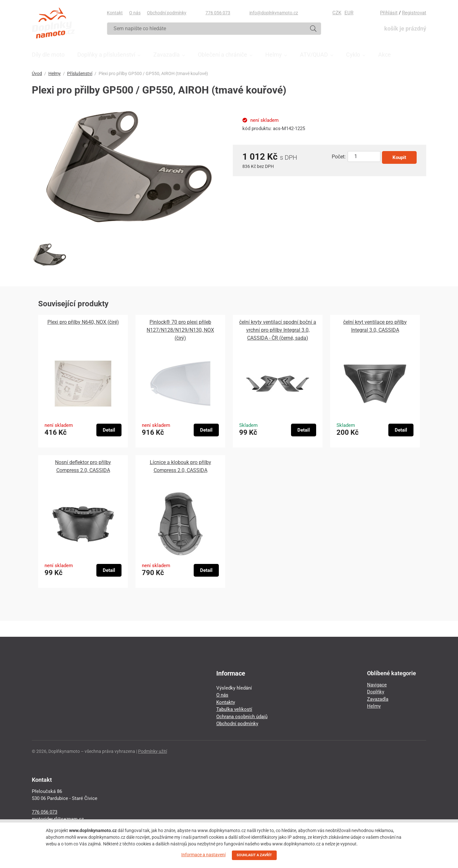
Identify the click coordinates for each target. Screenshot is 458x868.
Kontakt (115, 13)
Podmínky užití (153, 751)
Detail (109, 430)
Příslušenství (80, 73)
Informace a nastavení (203, 855)
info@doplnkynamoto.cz (274, 13)
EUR (349, 13)
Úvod (37, 73)
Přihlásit (389, 13)
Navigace (377, 685)
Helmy (55, 73)
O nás (135, 13)
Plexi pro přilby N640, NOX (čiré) (83, 322)
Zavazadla (378, 699)
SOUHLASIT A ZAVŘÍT (254, 855)
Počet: (339, 157)
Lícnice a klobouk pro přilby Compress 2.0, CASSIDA (180, 466)
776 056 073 (218, 13)
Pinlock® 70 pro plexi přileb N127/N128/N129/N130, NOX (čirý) (180, 330)
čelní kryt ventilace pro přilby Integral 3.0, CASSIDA (375, 326)
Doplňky (376, 692)
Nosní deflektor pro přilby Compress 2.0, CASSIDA (83, 466)
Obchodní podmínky (167, 13)
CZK (337, 13)
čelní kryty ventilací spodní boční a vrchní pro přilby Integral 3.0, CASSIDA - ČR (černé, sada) (278, 330)
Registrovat (414, 13)
